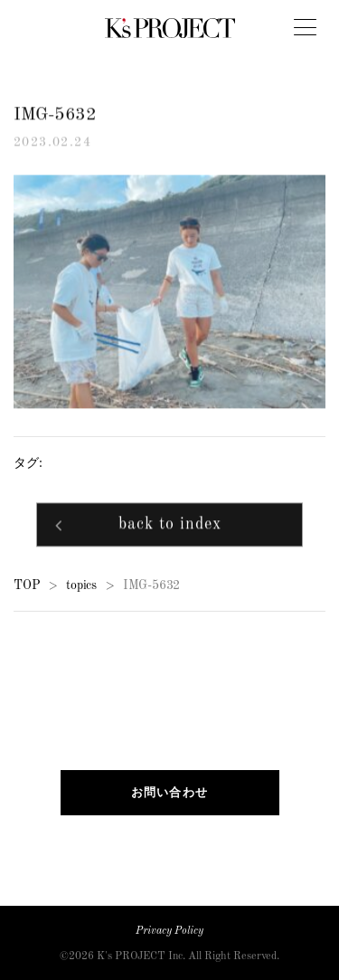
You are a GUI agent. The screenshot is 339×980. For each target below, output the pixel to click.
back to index (170, 525)
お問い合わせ (170, 792)
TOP (27, 586)
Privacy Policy (169, 931)
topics (81, 586)
